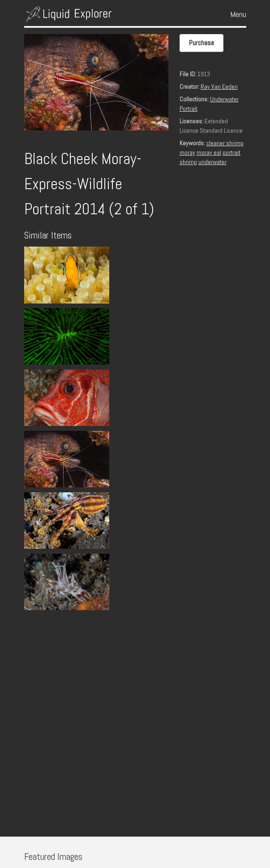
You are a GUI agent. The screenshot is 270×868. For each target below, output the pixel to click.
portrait (231, 152)
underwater (212, 162)
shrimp (188, 162)
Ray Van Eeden (219, 87)
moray (187, 152)
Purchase (201, 43)
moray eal (209, 152)
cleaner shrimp (225, 143)
